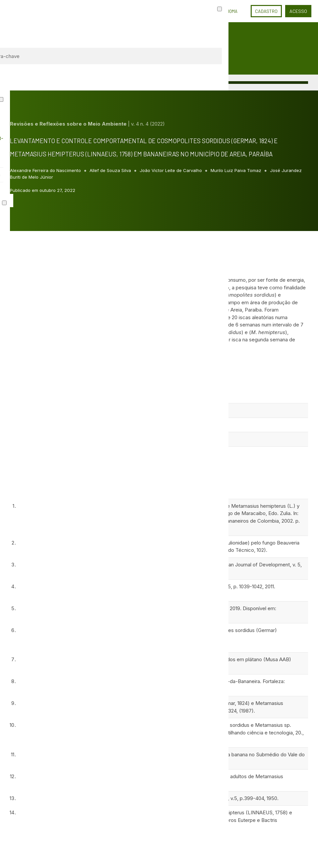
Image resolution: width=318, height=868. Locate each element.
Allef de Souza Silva (111, 170)
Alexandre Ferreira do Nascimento (46, 170)
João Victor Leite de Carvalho (171, 170)
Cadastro (266, 11)
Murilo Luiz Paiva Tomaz (237, 170)
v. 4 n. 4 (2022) (148, 124)
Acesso (298, 11)
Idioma (231, 11)
